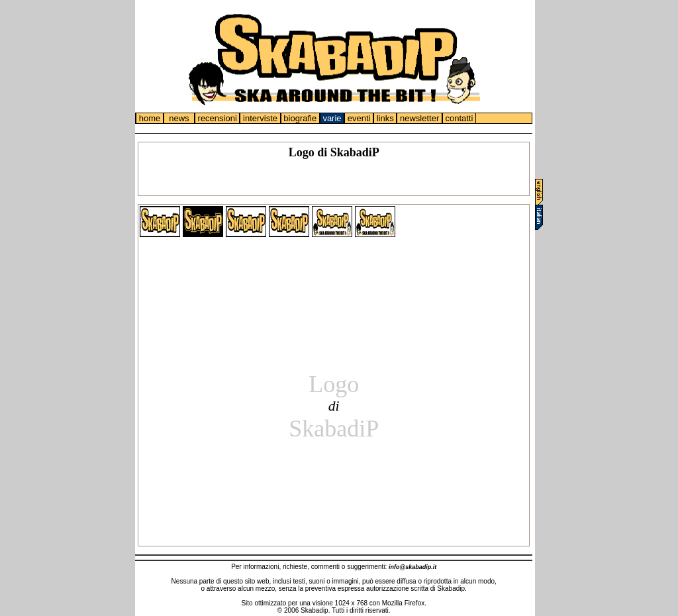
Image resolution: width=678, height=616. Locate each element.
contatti (459, 118)
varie (332, 118)
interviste (260, 118)
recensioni (217, 118)
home (150, 118)
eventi (359, 118)
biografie (300, 118)
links (385, 118)
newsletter (419, 118)
